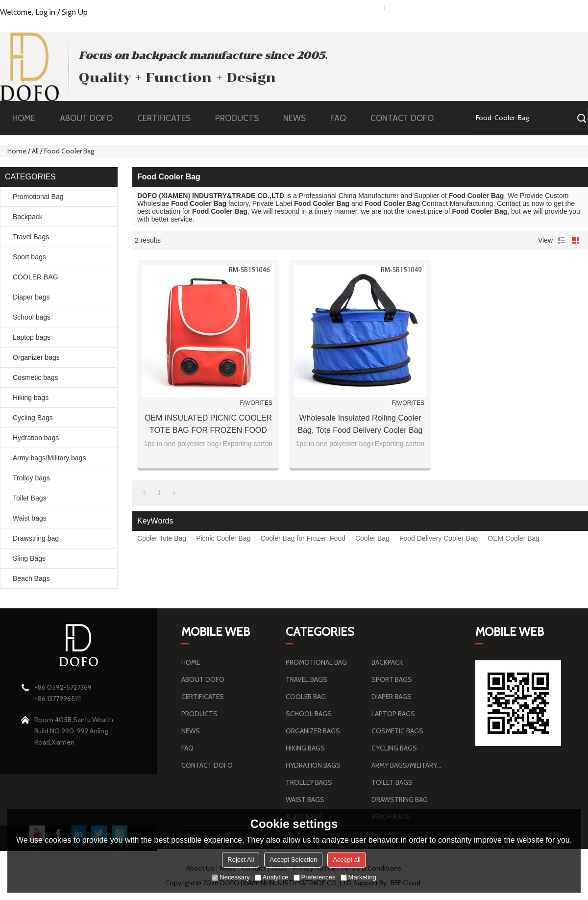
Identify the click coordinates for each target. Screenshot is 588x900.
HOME (24, 118)
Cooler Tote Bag (162, 538)
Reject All (241, 860)
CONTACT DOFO (402, 118)
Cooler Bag (372, 538)
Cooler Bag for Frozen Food (303, 538)
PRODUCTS (242, 118)
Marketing (358, 877)
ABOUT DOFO (91, 118)
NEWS (299, 118)
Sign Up (75, 12)
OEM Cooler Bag (514, 538)
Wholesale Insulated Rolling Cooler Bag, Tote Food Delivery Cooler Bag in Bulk (360, 425)
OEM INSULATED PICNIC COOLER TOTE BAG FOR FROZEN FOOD (208, 424)
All (35, 151)
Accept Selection (293, 860)
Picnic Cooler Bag (223, 538)
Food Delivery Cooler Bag (439, 538)
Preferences (315, 877)
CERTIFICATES (164, 118)
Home (17, 151)
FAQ (343, 118)
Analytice (272, 877)
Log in (45, 12)
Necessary (231, 877)
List (562, 240)
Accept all (346, 860)
